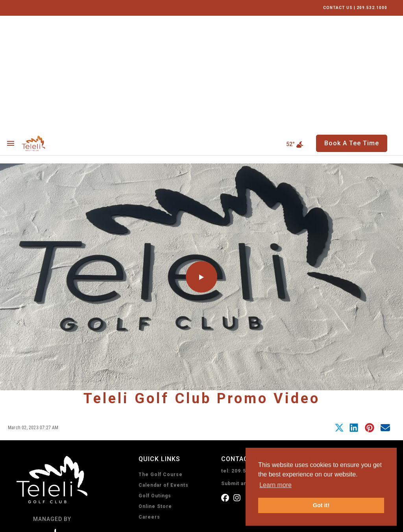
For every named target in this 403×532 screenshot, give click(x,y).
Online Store (155, 391)
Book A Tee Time (176, 455)
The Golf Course (161, 359)
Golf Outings (155, 380)
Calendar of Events (164, 369)
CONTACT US (338, 8)
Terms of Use (72, 521)
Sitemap (140, 521)
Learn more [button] (275, 485)
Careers (149, 401)
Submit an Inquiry (244, 368)
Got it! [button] (321, 505)
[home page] (52, 28)
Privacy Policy (33, 521)
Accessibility (109, 521)
